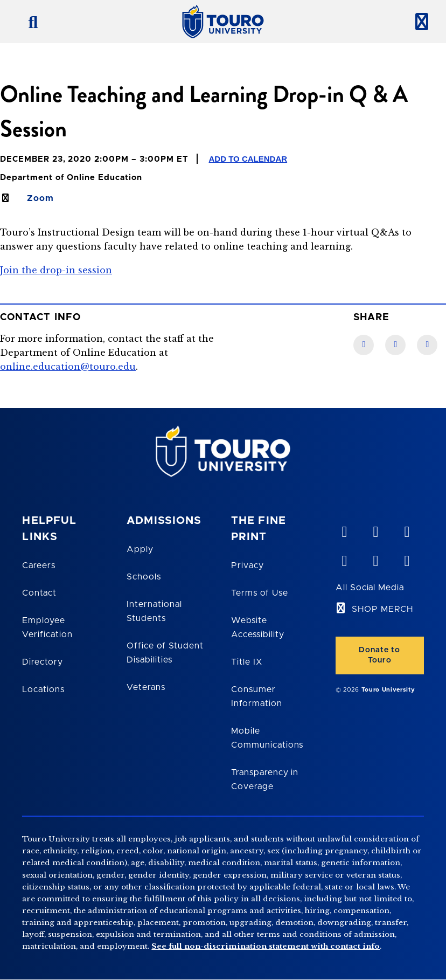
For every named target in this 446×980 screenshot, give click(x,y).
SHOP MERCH (383, 609)
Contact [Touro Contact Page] (39, 593)
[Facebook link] (364, 345)
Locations (43, 689)
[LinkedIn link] (395, 345)
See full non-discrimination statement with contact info (266, 946)
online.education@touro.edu (68, 367)
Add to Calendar (248, 159)
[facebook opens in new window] (344, 558)
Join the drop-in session (56, 270)
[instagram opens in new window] (407, 558)
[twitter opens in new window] (375, 558)
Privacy (248, 565)
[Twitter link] (427, 345)
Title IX (247, 662)
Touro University (388, 690)
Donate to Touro (379, 655)
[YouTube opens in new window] (375, 529)
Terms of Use (260, 593)
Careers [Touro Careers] (39, 565)
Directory (43, 662)
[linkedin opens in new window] (407, 529)
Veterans (146, 687)
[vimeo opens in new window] (344, 529)
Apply (140, 549)
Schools (144, 577)
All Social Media (370, 588)
